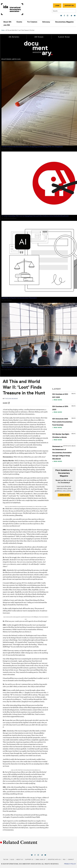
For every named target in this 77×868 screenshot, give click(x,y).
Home (3, 30)
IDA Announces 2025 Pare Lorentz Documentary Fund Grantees (62, 422)
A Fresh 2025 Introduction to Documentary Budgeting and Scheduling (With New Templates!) (32, 147)
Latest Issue (64, 37)
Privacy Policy (70, 864)
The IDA (6, 859)
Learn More (64, 495)
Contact (71, 859)
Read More (58, 400)
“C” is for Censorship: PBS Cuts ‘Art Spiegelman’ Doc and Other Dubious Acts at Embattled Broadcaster (35, 216)
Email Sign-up (41, 859)
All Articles (14, 37)
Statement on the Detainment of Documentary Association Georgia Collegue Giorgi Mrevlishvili (62, 453)
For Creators (32, 22)
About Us (20, 859)
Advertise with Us (54, 859)
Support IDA (69, 6)
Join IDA (7, 25)
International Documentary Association (12, 9)
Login (57, 6)
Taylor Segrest (12, 399)
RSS (64, 859)
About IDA (7, 22)
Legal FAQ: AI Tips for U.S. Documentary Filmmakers (19, 298)
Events (19, 22)
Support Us (29, 859)
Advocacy (46, 22)
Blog (12, 859)
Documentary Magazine (64, 22)
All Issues (39, 37)
